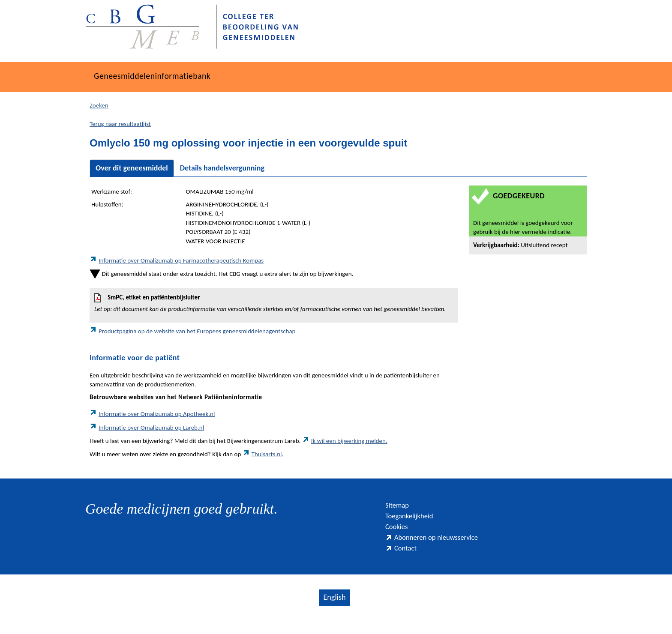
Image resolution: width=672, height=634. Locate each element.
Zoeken (99, 105)
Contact (404, 560)
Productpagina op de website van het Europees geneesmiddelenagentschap (193, 331)
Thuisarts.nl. (263, 454)
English (334, 611)
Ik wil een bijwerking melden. (345, 441)
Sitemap (400, 506)
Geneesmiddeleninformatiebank (170, 76)
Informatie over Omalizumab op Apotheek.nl (152, 414)
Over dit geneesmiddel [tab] (132, 168)
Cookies (399, 533)
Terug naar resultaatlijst (120, 124)
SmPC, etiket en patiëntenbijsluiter (274, 303)
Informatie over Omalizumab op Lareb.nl (147, 428)
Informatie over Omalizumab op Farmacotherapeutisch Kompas (177, 260)
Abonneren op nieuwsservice (442, 546)
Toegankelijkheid (415, 520)
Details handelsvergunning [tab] (222, 168)
